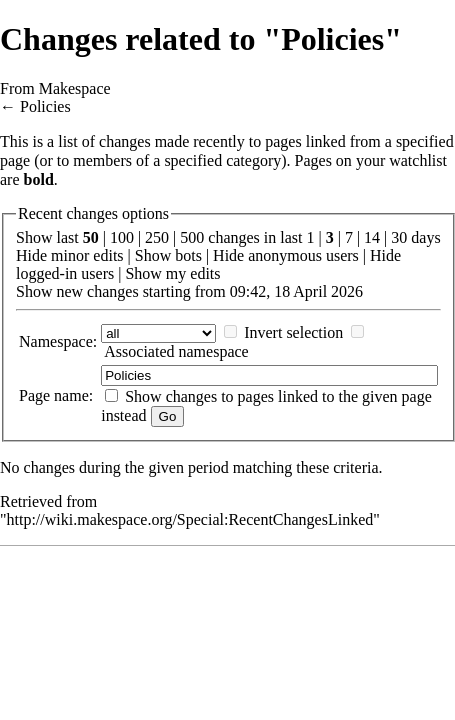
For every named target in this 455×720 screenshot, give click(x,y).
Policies (45, 106)
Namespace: (58, 341)
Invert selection (293, 332)
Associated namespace (176, 351)
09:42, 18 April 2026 (296, 291)
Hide (31, 255)
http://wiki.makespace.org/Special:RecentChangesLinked (190, 519)
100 (122, 237)
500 (192, 237)
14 (372, 237)
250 (157, 237)
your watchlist (401, 160)
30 (399, 237)
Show (153, 255)
